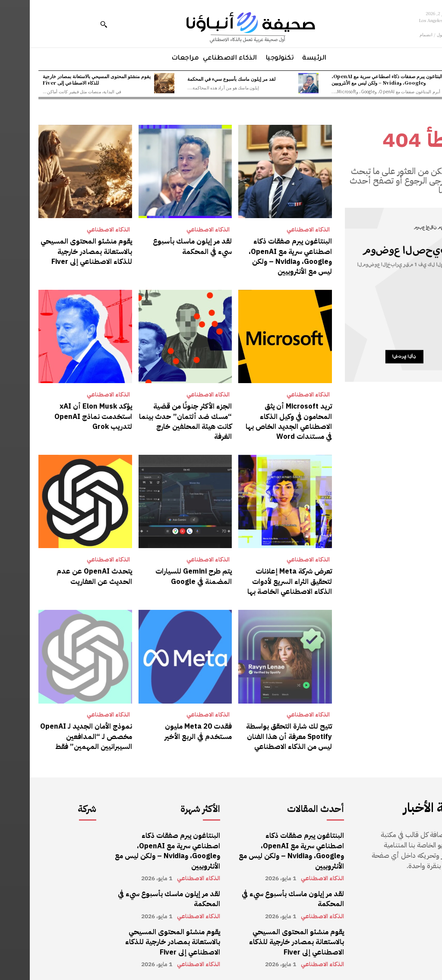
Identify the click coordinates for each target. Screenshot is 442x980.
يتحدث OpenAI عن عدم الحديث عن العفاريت (65, 572)
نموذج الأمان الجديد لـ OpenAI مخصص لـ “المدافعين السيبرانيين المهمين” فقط (57, 731)
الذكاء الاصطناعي (278, 230)
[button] (74, 24)
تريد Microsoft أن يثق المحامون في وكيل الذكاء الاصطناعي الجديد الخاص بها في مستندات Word (256, 419)
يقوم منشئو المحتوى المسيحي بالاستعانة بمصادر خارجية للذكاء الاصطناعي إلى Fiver (67, 79)
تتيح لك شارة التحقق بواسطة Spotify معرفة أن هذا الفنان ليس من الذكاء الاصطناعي (260, 731)
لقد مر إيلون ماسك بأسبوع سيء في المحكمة (202, 79)
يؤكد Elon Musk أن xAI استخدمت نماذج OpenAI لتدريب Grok (64, 414)
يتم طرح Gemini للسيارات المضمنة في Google (164, 572)
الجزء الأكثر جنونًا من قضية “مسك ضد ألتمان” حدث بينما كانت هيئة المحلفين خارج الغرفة (155, 414)
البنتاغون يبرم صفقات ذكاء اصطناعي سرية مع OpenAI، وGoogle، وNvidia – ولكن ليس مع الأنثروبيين (357, 79)
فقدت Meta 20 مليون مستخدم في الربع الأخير (169, 726)
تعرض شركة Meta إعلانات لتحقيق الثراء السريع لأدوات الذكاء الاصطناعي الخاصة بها (260, 577)
